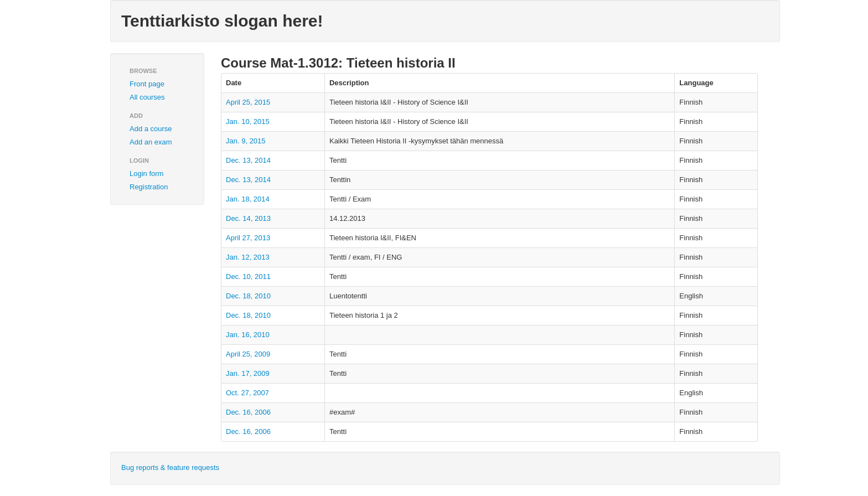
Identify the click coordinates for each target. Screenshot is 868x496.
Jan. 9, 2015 (246, 141)
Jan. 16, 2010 (248, 335)
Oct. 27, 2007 (247, 393)
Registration (149, 187)
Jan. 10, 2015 (248, 122)
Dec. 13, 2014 (248, 160)
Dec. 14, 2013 (248, 218)
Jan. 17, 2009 (248, 373)
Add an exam (151, 142)
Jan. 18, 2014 (248, 199)
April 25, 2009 (248, 354)
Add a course (151, 129)
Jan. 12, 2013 (248, 257)
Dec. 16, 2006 (248, 412)
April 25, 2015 (248, 102)
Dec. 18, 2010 (248, 296)
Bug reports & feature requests (170, 467)
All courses (147, 97)
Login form (146, 174)
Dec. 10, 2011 (248, 277)
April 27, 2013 (248, 238)
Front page (147, 84)
